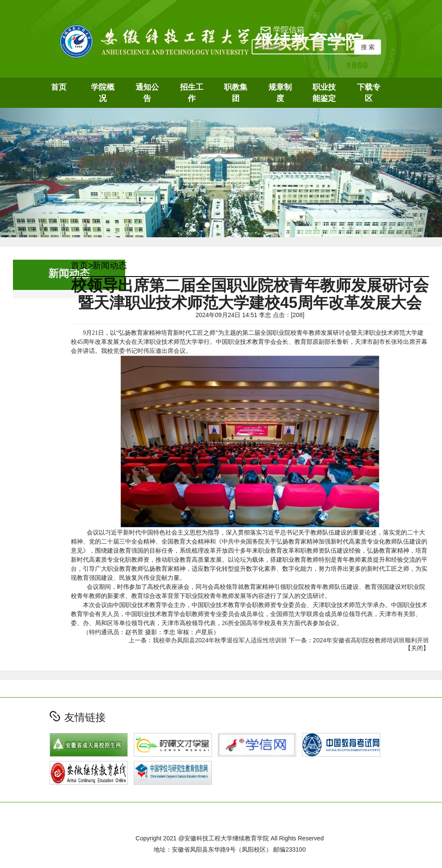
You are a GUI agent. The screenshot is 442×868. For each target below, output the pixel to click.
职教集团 (236, 93)
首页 (59, 87)
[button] (33, 173)
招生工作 (192, 93)
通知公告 (147, 93)
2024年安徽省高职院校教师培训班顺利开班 (371, 640)
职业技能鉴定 (324, 93)
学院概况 (103, 93)
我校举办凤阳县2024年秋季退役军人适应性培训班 (220, 640)
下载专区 (369, 93)
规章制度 (280, 93)
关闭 (417, 648)
